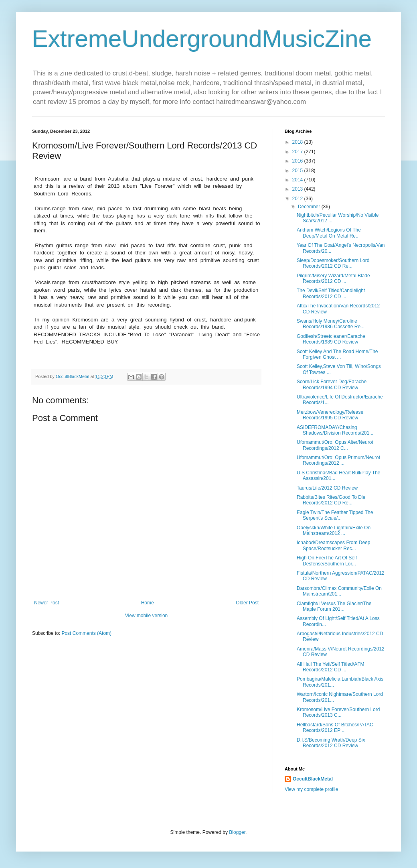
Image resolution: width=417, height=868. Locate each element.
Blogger (237, 832)
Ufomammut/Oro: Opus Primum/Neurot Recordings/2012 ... (338, 460)
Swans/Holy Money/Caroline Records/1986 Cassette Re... (331, 324)
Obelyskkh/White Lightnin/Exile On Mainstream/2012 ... (334, 531)
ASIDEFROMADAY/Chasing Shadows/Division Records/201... (335, 430)
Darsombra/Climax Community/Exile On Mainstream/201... (339, 591)
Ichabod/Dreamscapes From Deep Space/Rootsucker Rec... (333, 545)
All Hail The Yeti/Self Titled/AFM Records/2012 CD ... (331, 667)
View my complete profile (311, 789)
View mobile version (147, 616)
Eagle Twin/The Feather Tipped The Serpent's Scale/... (335, 515)
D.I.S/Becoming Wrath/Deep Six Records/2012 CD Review (331, 743)
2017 (298, 152)
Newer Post (47, 603)
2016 (298, 161)
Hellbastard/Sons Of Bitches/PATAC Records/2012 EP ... (335, 728)
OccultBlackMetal (313, 779)
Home (148, 603)
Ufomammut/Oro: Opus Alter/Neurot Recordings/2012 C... (335, 445)
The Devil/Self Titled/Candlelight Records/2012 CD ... (331, 293)
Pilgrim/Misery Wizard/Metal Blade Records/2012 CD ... (333, 278)
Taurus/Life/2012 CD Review (327, 488)
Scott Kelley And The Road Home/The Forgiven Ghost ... (337, 354)
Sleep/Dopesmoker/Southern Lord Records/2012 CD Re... (333, 263)
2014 (298, 180)
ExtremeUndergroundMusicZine (202, 39)
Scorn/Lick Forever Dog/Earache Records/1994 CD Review (332, 384)
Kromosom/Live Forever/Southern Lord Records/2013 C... (338, 712)
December (310, 207)
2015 (298, 171)
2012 (298, 199)
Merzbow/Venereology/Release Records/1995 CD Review (330, 415)
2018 (298, 142)
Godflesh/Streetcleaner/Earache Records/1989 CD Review (331, 339)
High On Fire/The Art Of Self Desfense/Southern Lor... (327, 561)
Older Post (247, 603)
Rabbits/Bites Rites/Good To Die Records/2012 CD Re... (331, 500)
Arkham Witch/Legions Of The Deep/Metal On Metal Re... (329, 233)
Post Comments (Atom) (86, 633)
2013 (298, 189)
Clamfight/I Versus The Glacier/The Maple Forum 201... (334, 606)
